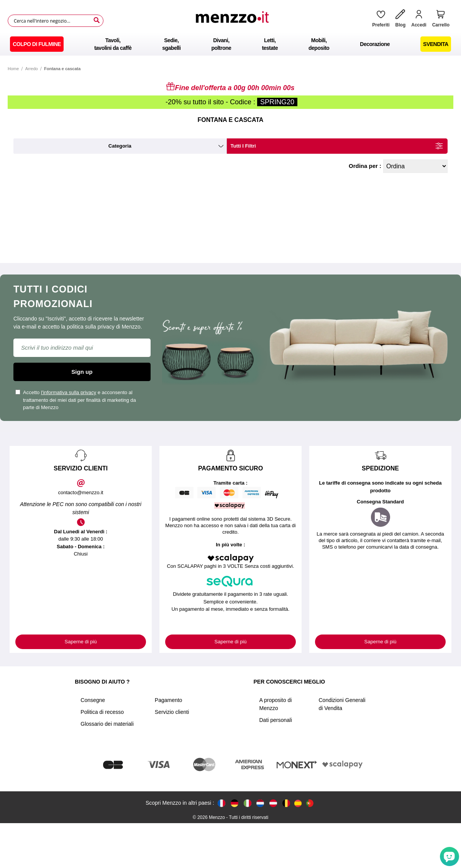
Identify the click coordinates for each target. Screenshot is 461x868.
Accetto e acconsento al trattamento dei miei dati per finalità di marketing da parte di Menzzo (76, 400)
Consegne (93, 700)
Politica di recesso (102, 712)
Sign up (82, 372)
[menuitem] (37, 44)
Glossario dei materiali (107, 724)
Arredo (32, 69)
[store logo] (235, 21)
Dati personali (276, 720)
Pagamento (169, 700)
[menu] (230, 44)
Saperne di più (81, 642)
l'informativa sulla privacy (69, 392)
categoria (120, 146)
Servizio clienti (172, 712)
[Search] (97, 20)
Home (13, 69)
